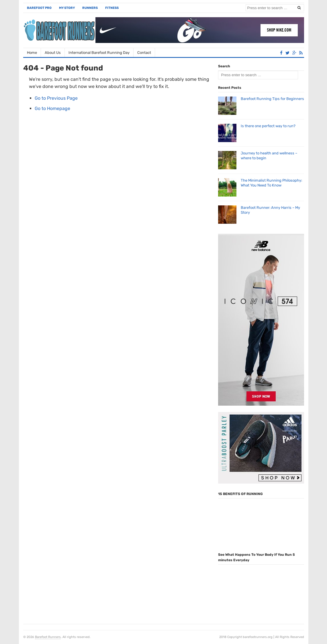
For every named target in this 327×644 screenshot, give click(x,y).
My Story (67, 8)
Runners (90, 8)
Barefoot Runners (48, 637)
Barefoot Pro (39, 8)
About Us (53, 53)
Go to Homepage (52, 108)
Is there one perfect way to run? (268, 126)
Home (32, 53)
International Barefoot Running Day (99, 53)
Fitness (112, 8)
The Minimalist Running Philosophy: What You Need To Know (271, 183)
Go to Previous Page (56, 98)
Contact (144, 53)
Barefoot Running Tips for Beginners (272, 99)
